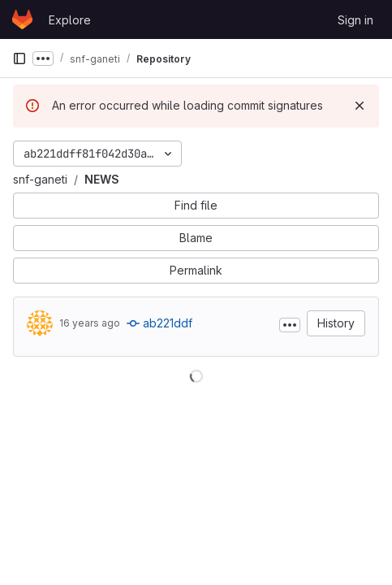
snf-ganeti (40, 179)
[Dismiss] (360, 106)
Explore (70, 20)
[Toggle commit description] (290, 325)
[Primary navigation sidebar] (19, 58)
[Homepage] (22, 19)
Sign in (355, 20)
